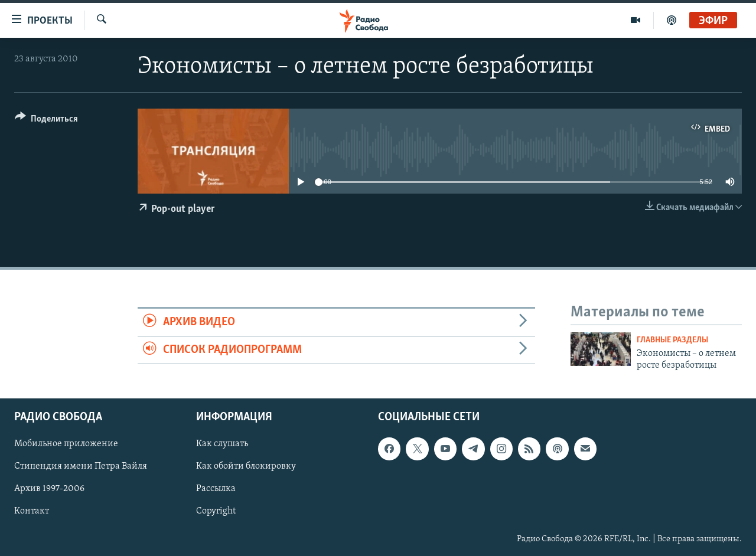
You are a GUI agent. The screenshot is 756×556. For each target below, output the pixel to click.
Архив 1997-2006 (49, 489)
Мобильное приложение (66, 444)
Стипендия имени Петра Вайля (81, 467)
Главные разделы (672, 340)
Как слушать (222, 444)
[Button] (46, 121)
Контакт (32, 512)
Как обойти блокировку (246, 467)
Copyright (216, 512)
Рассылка (216, 489)
